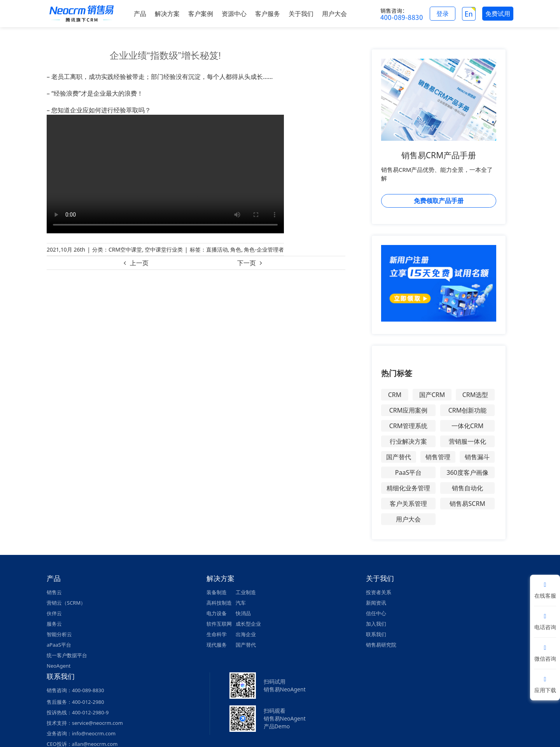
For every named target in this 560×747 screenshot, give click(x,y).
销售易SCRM (467, 504)
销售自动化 (467, 488)
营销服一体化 (467, 441)
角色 (236, 249)
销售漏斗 (477, 457)
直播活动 (217, 249)
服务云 (54, 624)
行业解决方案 (408, 441)
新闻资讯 (376, 603)
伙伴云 (54, 613)
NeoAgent (59, 666)
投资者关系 (379, 592)
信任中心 (376, 613)
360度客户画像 (467, 472)
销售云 (54, 592)
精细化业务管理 (408, 488)
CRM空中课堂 (125, 249)
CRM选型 (475, 395)
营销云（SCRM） (66, 603)
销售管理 (438, 457)
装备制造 (217, 592)
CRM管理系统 (409, 426)
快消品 (243, 613)
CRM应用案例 (409, 410)
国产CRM (432, 395)
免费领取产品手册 (439, 201)
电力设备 (217, 613)
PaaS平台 (408, 472)
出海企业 (246, 634)
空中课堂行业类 (164, 249)
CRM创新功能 (468, 410)
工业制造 (246, 592)
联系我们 (376, 634)
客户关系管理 (408, 504)
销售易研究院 (381, 645)
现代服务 (217, 645)
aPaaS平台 (59, 645)
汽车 (241, 603)
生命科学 (217, 634)
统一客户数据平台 (67, 655)
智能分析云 (59, 634)
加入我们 (376, 624)
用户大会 (408, 519)
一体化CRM (468, 426)
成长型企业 (248, 624)
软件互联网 (219, 624)
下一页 (247, 263)
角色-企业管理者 (264, 249)
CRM (395, 395)
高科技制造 (219, 603)
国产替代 (399, 457)
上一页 (139, 263)
